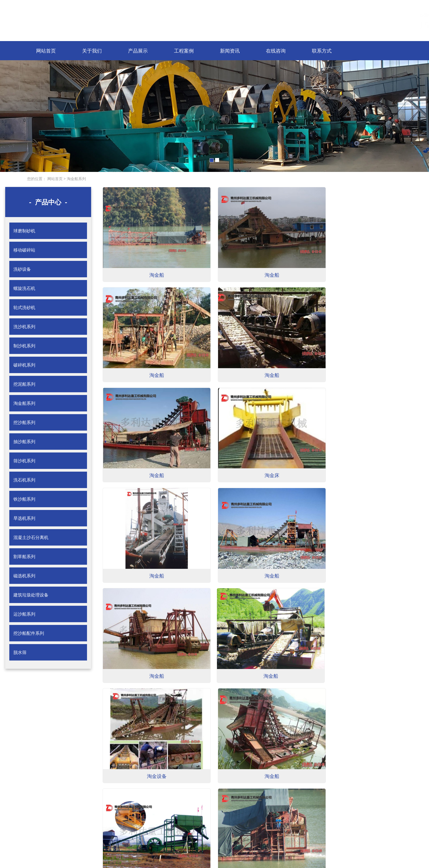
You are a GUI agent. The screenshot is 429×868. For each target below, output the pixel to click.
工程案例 (184, 51)
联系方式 (322, 51)
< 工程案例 (88, 811)
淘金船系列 (76, 179)
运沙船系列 (24, 614)
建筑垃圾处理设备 (31, 595)
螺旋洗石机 (24, 288)
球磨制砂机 (24, 231)
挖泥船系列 (24, 384)
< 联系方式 (40, 830)
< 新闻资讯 (40, 821)
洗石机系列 (24, 480)
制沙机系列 (24, 346)
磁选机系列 (24, 576)
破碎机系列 (24, 365)
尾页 (238, 764)
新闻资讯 (230, 51)
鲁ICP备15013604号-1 (223, 846)
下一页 (228, 764)
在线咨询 (276, 51)
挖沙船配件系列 (29, 633)
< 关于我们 (88, 802)
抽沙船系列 (24, 442)
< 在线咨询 (88, 821)
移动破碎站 (24, 250)
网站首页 (46, 51)
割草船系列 (24, 556)
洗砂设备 (22, 269)
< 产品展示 (40, 811)
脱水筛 (20, 652)
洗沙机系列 (24, 327)
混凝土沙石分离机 (31, 537)
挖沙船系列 (24, 422)
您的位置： (37, 179)
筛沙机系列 (24, 461)
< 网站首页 (40, 802)
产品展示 (138, 51)
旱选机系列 (24, 518)
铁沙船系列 (24, 499)
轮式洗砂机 (24, 307)
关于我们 (92, 51)
